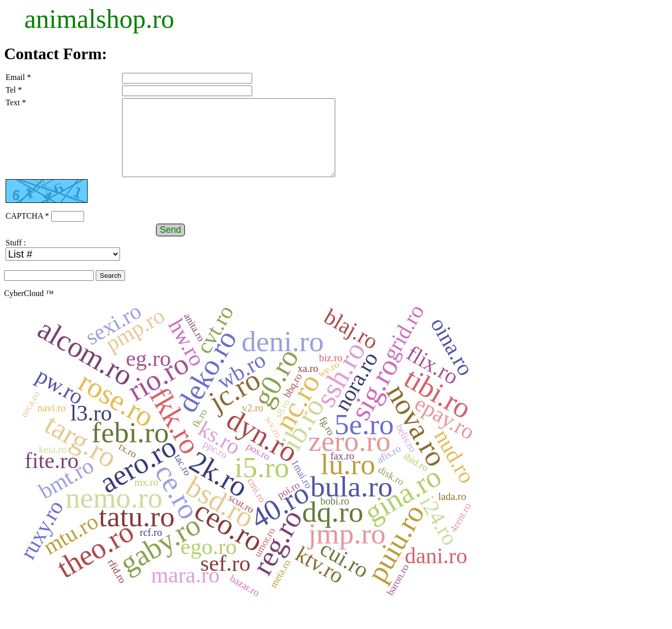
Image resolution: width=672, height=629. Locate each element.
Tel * (14, 90)
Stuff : (16, 258)
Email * (18, 77)
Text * (16, 102)
